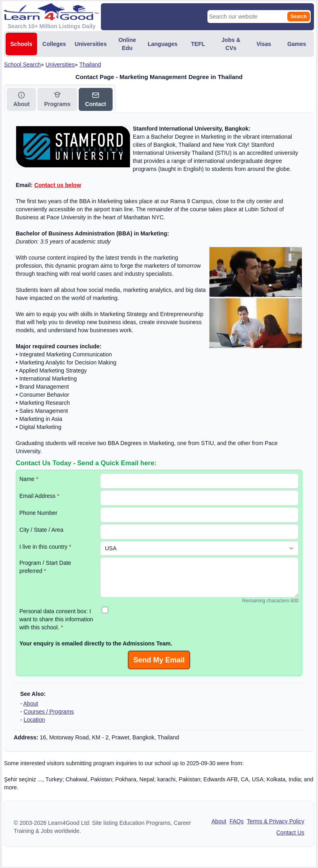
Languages (163, 44)
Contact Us (290, 833)
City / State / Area (41, 530)
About (31, 704)
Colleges (54, 44)
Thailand (90, 65)
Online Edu (127, 44)
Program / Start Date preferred (45, 567)
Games (297, 44)
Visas (264, 44)
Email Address (39, 496)
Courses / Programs (49, 712)
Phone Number (38, 513)
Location (35, 720)
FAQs (237, 821)
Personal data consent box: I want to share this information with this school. (56, 619)
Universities (91, 44)
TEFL (198, 44)
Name (29, 479)
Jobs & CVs (231, 44)
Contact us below (58, 185)
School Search (22, 65)
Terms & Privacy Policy (276, 821)
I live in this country (45, 547)
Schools (21, 44)
